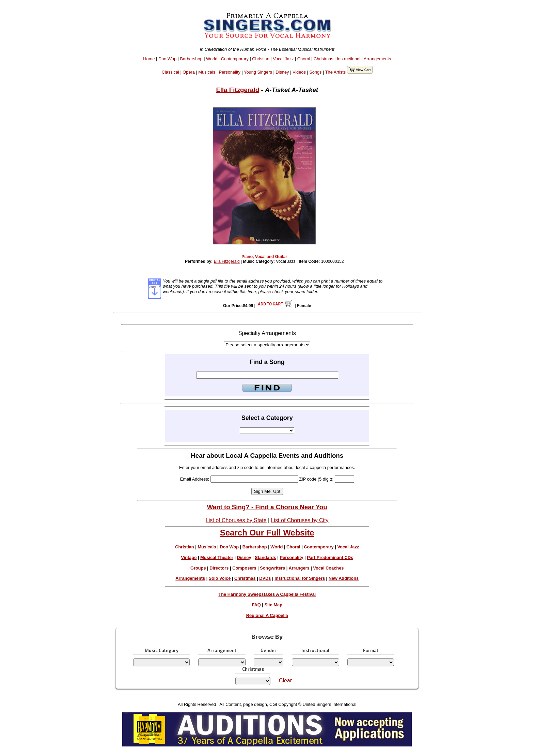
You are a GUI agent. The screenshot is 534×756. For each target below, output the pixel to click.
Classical (170, 72)
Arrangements (377, 59)
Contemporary (235, 59)
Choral (304, 59)
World (212, 59)
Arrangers (299, 568)
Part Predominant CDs (330, 557)
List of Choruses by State (236, 520)
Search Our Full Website (267, 533)
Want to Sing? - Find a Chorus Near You (267, 507)
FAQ (256, 605)
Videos (299, 72)
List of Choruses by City (300, 520)
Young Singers (258, 72)
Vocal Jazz (283, 59)
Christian (261, 59)
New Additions (344, 578)
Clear (285, 681)
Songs (315, 72)
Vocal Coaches (328, 568)
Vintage (189, 557)
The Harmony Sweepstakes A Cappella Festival (267, 594)
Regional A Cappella (267, 615)
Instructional (349, 59)
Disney (282, 72)
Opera (189, 72)
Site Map (273, 605)
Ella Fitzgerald (238, 90)
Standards (265, 557)
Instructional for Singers (300, 578)
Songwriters (272, 568)
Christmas (324, 59)
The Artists (335, 72)
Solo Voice (220, 578)
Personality (230, 72)
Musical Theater (217, 557)
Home (149, 59)
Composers (244, 568)
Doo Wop (167, 59)
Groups (198, 568)
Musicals (207, 72)
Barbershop (191, 59)
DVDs (265, 578)
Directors (219, 568)
